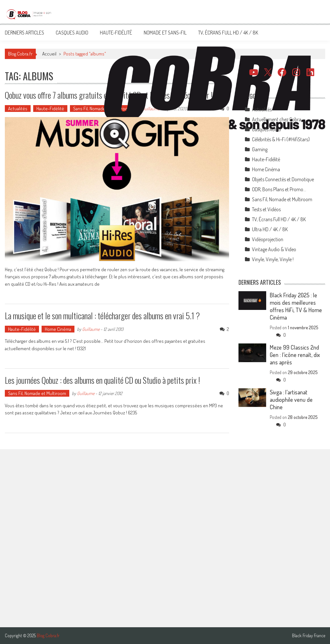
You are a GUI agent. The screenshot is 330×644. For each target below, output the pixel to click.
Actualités (18, 109)
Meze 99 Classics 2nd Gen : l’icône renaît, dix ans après (295, 355)
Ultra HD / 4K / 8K (270, 229)
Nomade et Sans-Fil (165, 33)
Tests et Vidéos (266, 209)
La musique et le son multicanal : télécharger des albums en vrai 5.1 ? (102, 316)
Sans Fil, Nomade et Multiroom (102, 109)
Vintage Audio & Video (274, 249)
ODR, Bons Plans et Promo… (279, 189)
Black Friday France (309, 636)
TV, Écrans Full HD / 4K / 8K (228, 33)
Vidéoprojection (268, 239)
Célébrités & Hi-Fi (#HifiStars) (281, 139)
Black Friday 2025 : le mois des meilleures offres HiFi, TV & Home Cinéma (296, 306)
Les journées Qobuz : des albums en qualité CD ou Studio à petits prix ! (102, 380)
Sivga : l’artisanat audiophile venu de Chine (291, 400)
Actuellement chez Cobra (277, 119)
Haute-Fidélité (116, 33)
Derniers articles (24, 33)
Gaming (260, 149)
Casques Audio (72, 33)
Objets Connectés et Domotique (283, 179)
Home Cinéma (58, 329)
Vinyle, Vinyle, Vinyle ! (273, 259)
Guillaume (91, 329)
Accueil (49, 54)
